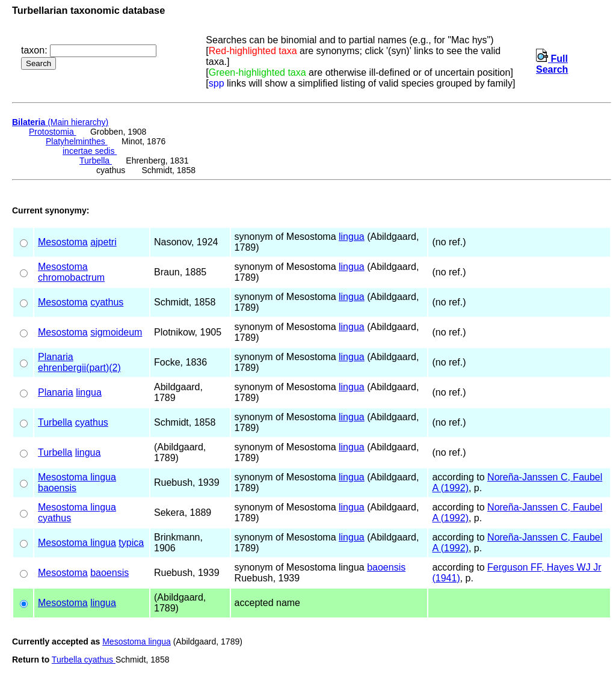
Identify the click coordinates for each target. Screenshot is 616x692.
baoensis (57, 488)
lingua (352, 237)
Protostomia (53, 132)
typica (131, 543)
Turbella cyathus (84, 660)
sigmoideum (116, 332)
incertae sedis (90, 151)
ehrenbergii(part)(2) (79, 368)
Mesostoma (63, 242)
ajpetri (103, 242)
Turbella (96, 161)
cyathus (107, 302)
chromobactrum (71, 277)
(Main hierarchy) (60, 122)
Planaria (56, 357)
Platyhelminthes (77, 141)
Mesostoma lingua (77, 477)
